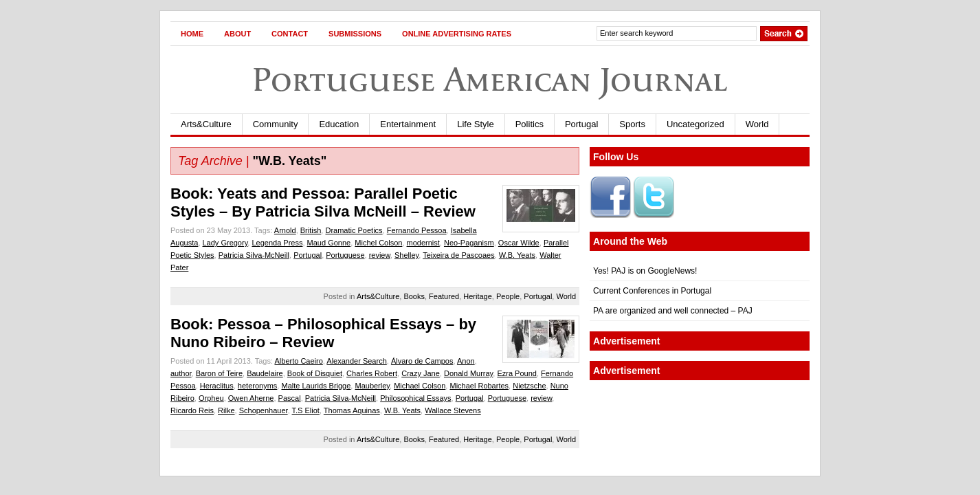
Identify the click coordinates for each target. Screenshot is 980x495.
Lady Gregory (225, 243)
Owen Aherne (251, 398)
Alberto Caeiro (298, 361)
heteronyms (257, 386)
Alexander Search (356, 361)
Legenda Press (277, 243)
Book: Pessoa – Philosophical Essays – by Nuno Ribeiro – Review (323, 333)
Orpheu (211, 398)
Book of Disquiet (315, 373)
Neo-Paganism (469, 243)
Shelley (407, 255)
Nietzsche (529, 386)
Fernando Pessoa (417, 230)
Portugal (581, 124)
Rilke (226, 410)
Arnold (285, 230)
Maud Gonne (329, 243)
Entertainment (408, 124)
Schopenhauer (264, 410)
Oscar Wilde (519, 243)
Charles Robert (372, 373)
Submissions (355, 34)
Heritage (478, 296)
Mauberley (372, 386)
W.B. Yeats (517, 255)
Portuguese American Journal (490, 79)
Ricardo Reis (192, 410)
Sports (632, 124)
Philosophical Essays (415, 398)
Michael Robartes (479, 386)
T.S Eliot (306, 410)
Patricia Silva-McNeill (254, 255)
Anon (466, 361)
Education (339, 124)
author (181, 373)
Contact (290, 34)
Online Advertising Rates (457, 34)
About (237, 34)
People (508, 296)
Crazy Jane (421, 373)
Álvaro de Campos (422, 361)
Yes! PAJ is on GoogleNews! (645, 271)
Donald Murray (468, 373)
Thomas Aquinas (352, 410)
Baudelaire (265, 373)
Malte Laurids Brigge (316, 386)
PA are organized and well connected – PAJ (673, 311)
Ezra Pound (516, 373)
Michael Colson (420, 386)
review (380, 255)
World (757, 124)
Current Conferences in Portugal (652, 291)
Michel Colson (378, 243)
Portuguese (345, 255)
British (311, 230)
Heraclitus (217, 386)
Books (414, 296)
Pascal (290, 398)
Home (192, 34)
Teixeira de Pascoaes (459, 255)
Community (276, 124)
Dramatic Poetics (354, 230)
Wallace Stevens (453, 410)
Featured (444, 296)
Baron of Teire (219, 373)
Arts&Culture (206, 124)
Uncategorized (695, 124)
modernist (423, 243)
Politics (530, 124)
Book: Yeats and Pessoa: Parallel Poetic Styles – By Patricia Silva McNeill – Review (323, 202)
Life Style (475, 124)
